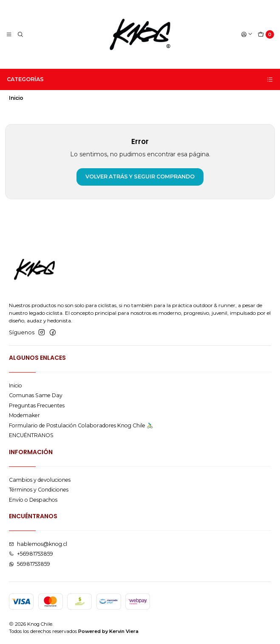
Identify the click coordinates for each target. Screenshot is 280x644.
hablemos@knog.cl (38, 544)
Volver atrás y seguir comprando (140, 177)
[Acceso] (247, 35)
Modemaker (24, 415)
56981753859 (30, 564)
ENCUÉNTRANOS (31, 435)
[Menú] (9, 35)
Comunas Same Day (36, 395)
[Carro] (266, 35)
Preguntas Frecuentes (37, 405)
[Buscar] (20, 35)
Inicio (16, 386)
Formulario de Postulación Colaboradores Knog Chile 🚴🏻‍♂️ (81, 425)
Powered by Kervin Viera (108, 631)
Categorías (140, 79)
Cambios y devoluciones (40, 480)
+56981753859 (31, 554)
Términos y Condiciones (39, 490)
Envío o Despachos (33, 500)
